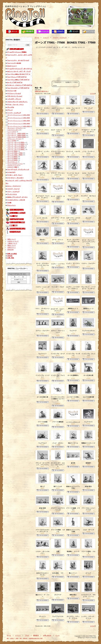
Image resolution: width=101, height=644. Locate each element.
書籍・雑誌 (14, 225)
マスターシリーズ (13, 165)
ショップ (46, 38)
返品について (12, 245)
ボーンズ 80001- (13, 156)
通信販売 (30, 31)
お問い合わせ (47, 635)
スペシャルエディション (15, 164)
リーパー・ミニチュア (60, 38)
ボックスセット (12, 162)
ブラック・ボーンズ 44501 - (16, 146)
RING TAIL (93, 636)
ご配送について (12, 243)
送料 (8, 638)
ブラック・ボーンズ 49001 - (16, 149)
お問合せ (90, 31)
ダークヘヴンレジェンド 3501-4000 (19, 124)
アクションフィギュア (17, 229)
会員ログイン (12, 247)
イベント (45, 31)
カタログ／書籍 (12, 167)
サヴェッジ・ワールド (14, 139)
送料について (12, 239)
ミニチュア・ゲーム (17, 49)
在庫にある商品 (12, 254)
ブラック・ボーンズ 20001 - (16, 142)
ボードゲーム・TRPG (17, 222)
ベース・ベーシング (17, 210)
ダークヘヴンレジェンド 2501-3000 (19, 118)
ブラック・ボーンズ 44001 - (17, 144)
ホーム (14, 31)
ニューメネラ (12, 132)
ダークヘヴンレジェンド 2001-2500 (19, 115)
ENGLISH (11, 250)
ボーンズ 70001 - (13, 151)
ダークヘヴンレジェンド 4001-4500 (19, 126)
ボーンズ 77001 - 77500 (15, 153)
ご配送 (17, 638)
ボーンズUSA (12, 141)
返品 (21, 638)
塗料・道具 (14, 216)
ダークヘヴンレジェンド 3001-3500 (19, 121)
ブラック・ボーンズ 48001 (16, 148)
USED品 (10, 256)
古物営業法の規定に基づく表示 (36, 638)
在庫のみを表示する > (42, 91)
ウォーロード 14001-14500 (17, 133)
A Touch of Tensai (90, 638)
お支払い (12, 638)
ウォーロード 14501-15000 (17, 135)
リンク (75, 31)
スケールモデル (15, 232)
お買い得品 (11, 258)
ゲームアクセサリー (17, 219)
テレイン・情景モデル (17, 213)
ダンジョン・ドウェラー (15, 128)
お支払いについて (13, 241)
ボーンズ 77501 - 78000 (15, 155)
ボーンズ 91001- (13, 160)
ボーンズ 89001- (13, 158)
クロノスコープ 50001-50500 (17, 137)
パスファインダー (13, 130)
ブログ (60, 31)
